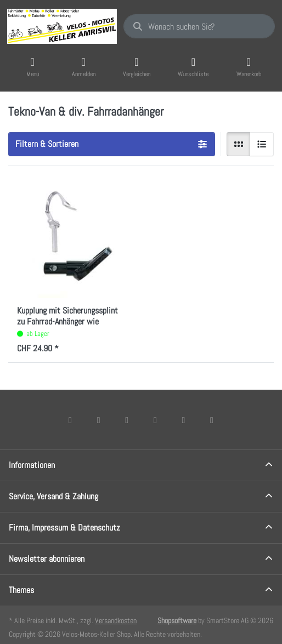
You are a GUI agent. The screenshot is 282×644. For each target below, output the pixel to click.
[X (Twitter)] (99, 420)
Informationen (32, 465)
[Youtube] (184, 420)
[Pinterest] (212, 420)
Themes (21, 590)
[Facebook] (70, 420)
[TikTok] (155, 420)
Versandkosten (116, 620)
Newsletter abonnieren (47, 559)
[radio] (239, 144)
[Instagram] (127, 420)
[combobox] (199, 26)
